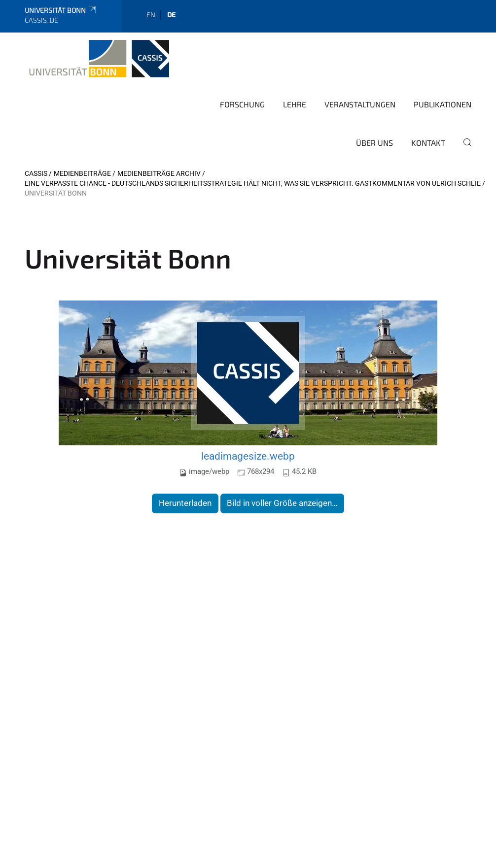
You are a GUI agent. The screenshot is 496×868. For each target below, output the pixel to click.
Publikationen (443, 104)
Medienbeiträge (82, 173)
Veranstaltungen (360, 104)
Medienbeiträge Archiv (159, 173)
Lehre (295, 104)
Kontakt (428, 143)
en (151, 15)
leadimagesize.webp (248, 456)
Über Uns (374, 143)
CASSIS (36, 173)
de (171, 15)
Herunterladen (185, 503)
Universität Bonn (61, 10)
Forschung (242, 104)
